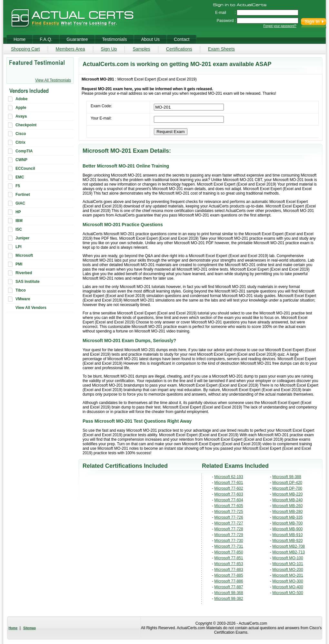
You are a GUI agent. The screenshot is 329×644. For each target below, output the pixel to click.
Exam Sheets (221, 49)
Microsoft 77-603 (229, 494)
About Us (150, 39)
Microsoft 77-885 (229, 575)
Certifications (179, 49)
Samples (141, 49)
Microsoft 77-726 (229, 517)
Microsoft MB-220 (287, 494)
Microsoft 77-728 (229, 529)
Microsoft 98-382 (229, 599)
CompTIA (24, 151)
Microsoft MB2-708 (289, 546)
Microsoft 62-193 (229, 477)
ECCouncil (25, 168)
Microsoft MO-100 (288, 558)
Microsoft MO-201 (288, 575)
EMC (20, 177)
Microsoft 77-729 (229, 535)
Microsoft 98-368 (229, 593)
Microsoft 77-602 (229, 488)
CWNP (21, 160)
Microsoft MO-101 (288, 564)
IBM (19, 221)
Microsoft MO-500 (288, 593)
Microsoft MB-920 (287, 541)
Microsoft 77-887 (229, 587)
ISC (19, 229)
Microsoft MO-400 (288, 587)
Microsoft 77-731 (229, 546)
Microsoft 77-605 (229, 506)
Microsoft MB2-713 (289, 552)
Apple (21, 108)
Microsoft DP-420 (287, 483)
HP (18, 212)
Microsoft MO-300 (288, 581)
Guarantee (77, 39)
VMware (23, 299)
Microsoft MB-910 (287, 535)
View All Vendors (31, 308)
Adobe (21, 99)
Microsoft (24, 255)
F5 (18, 186)
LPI (19, 247)
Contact (182, 39)
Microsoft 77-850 (229, 552)
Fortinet (23, 195)
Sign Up (109, 49)
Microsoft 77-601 (229, 483)
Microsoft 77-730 (229, 541)
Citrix (20, 142)
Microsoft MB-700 (287, 523)
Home (13, 628)
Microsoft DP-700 (287, 488)
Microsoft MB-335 (287, 517)
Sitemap (30, 628)
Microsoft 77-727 (229, 523)
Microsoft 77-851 (229, 558)
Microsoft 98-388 (287, 477)
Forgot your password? (280, 26)
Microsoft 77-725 (229, 512)
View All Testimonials (53, 80)
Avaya (21, 116)
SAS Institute (28, 282)
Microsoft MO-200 (288, 570)
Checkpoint (26, 125)
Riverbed (24, 273)
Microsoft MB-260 (287, 506)
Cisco (21, 134)
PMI (19, 264)
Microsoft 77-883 (229, 570)
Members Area (70, 49)
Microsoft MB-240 (287, 500)
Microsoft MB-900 (287, 529)
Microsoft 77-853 (229, 564)
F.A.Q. (46, 39)
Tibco (21, 290)
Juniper (22, 238)
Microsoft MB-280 (287, 512)
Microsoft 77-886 (229, 581)
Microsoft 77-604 (229, 500)
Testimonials (114, 39)
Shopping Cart (25, 49)
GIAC (20, 203)
